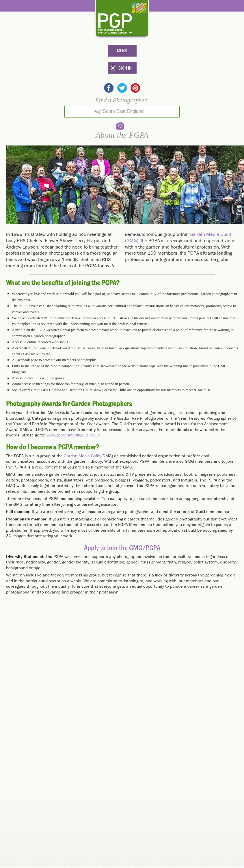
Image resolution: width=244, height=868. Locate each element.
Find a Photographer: (122, 100)
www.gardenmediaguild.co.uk (73, 435)
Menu (122, 51)
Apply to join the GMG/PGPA (122, 548)
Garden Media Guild (82, 456)
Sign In (125, 68)
